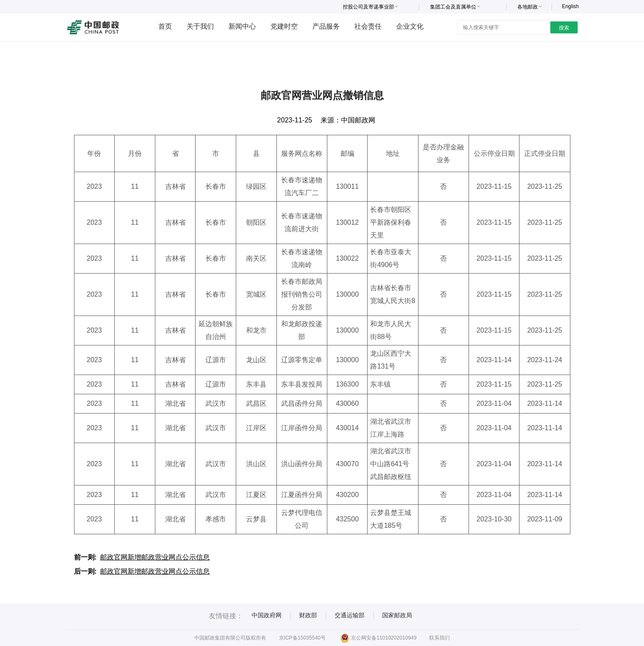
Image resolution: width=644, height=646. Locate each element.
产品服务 (326, 26)
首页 (165, 26)
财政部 (308, 615)
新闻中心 (242, 26)
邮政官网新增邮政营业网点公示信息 (155, 557)
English (570, 6)
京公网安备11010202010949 (378, 638)
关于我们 (200, 26)
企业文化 (410, 26)
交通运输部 (350, 615)
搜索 (564, 28)
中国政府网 (267, 615)
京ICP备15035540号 (302, 638)
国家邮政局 (397, 615)
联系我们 (439, 638)
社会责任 (368, 26)
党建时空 (284, 26)
